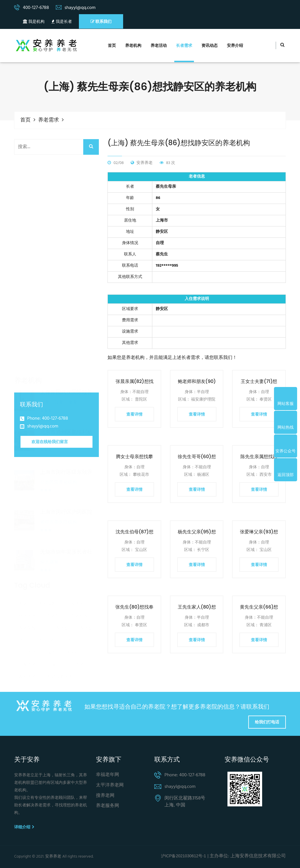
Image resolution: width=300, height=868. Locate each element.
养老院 (53, 574)
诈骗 (51, 622)
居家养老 (75, 562)
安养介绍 (235, 46)
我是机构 (34, 22)
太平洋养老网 (110, 785)
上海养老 (27, 622)
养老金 (86, 586)
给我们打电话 (267, 722)
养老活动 (159, 46)
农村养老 (27, 635)
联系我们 (101, 21)
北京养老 (75, 622)
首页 (112, 46)
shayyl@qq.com (43, 426)
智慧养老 (27, 610)
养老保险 (27, 586)
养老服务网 (108, 806)
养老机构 (133, 46)
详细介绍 (24, 827)
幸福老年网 (108, 775)
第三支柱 (47, 598)
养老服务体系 (60, 635)
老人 (23, 598)
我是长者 (62, 22)
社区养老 (27, 574)
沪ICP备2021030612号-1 (184, 856)
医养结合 (75, 610)
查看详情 (134, 414)
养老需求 (49, 120)
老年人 (73, 598)
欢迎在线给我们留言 (50, 442)
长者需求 (184, 46)
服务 (51, 610)
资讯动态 (210, 46)
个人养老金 (58, 586)
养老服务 (47, 562)
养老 (23, 562)
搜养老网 (105, 796)
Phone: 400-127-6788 (48, 419)
